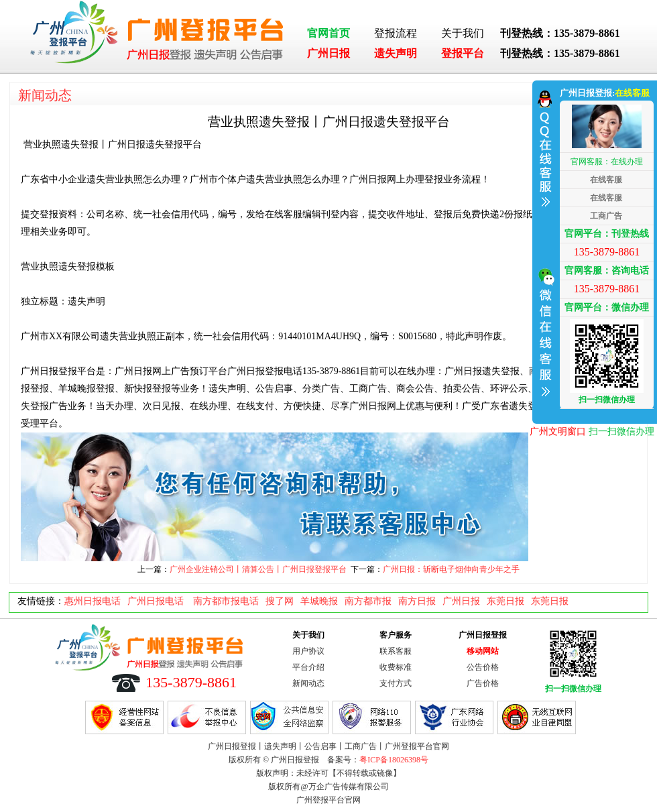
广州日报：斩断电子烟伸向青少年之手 (451, 569)
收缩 (544, 250)
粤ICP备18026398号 (394, 760)
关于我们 (463, 33)
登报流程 (396, 33)
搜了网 (280, 601)
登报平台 (463, 53)
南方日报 (417, 601)
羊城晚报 (319, 601)
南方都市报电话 (226, 601)
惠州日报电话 (93, 601)
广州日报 (328, 53)
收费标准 (396, 667)
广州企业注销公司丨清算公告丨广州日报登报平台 (258, 569)
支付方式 (396, 683)
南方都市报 (368, 601)
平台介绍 (308, 667)
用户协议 (308, 651)
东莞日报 (505, 601)
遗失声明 (396, 53)
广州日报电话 (157, 601)
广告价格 (483, 683)
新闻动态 (45, 95)
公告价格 (483, 667)
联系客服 (396, 651)
